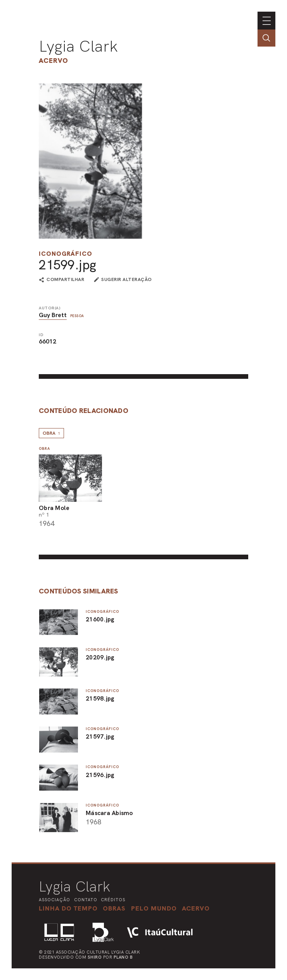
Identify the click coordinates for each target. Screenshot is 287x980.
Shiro (95, 957)
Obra (51, 433)
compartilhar (65, 280)
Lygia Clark (78, 46)
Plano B (123, 957)
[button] (154, 908)
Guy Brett (53, 315)
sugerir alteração (127, 279)
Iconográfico (66, 254)
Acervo (54, 60)
